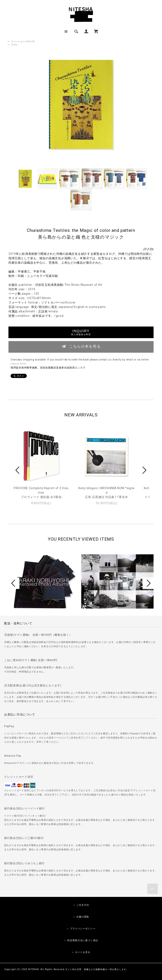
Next (144, 470)
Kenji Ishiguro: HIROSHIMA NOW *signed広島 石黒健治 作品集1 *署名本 (107, 493)
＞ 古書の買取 (81, 917)
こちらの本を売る (81, 346)
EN (152, 249)
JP (145, 249)
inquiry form (18, 364)
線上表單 (80, 368)
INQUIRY (81, 332)
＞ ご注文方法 (81, 905)
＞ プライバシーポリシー (81, 929)
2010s (14, 45)
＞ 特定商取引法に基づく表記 (81, 940)
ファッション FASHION (23, 41)
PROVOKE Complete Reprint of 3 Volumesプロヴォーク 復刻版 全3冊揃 (41, 493)
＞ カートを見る (81, 952)
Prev (18, 470)
